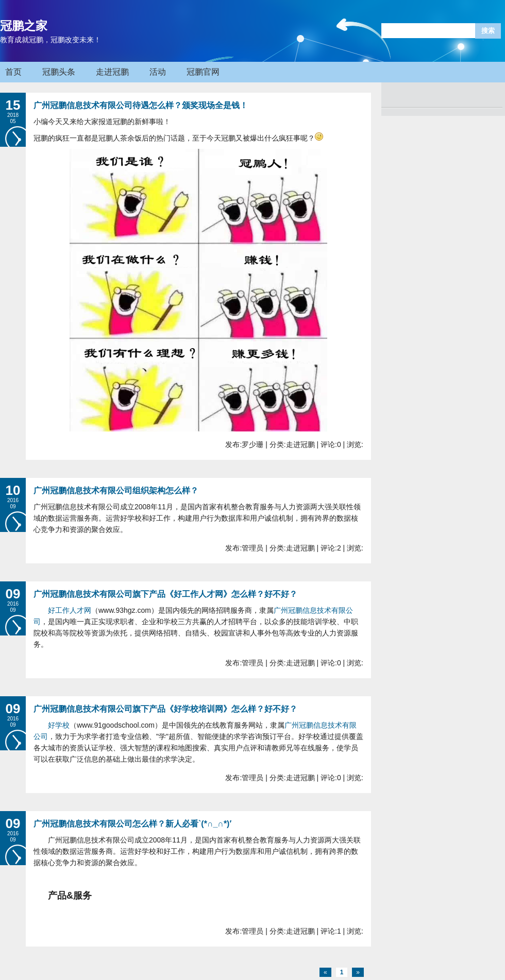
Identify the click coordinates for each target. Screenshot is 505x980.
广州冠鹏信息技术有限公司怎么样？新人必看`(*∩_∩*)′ (132, 824)
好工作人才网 (70, 610)
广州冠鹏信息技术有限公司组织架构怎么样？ (116, 491)
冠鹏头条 (59, 72)
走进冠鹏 (112, 72)
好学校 (59, 725)
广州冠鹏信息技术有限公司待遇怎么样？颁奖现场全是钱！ (141, 105)
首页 (13, 72)
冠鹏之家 (24, 26)
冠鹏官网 (203, 72)
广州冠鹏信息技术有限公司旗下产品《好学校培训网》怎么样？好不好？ (165, 709)
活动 (158, 72)
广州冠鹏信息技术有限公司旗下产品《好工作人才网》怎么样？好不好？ (165, 594)
